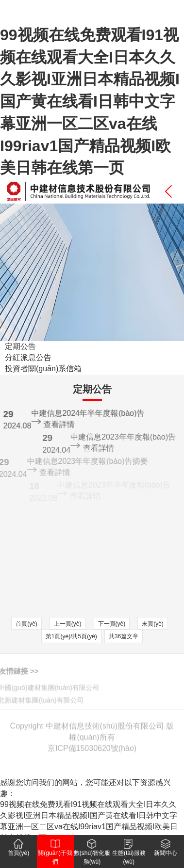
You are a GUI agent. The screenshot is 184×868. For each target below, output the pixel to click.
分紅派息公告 (28, 357)
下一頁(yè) (112, 624)
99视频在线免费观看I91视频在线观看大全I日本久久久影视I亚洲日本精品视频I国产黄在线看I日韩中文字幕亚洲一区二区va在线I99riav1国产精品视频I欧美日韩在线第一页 (90, 101)
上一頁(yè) (68, 624)
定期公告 (20, 346)
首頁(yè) (26, 624)
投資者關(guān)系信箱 (43, 369)
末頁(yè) (153, 624)
